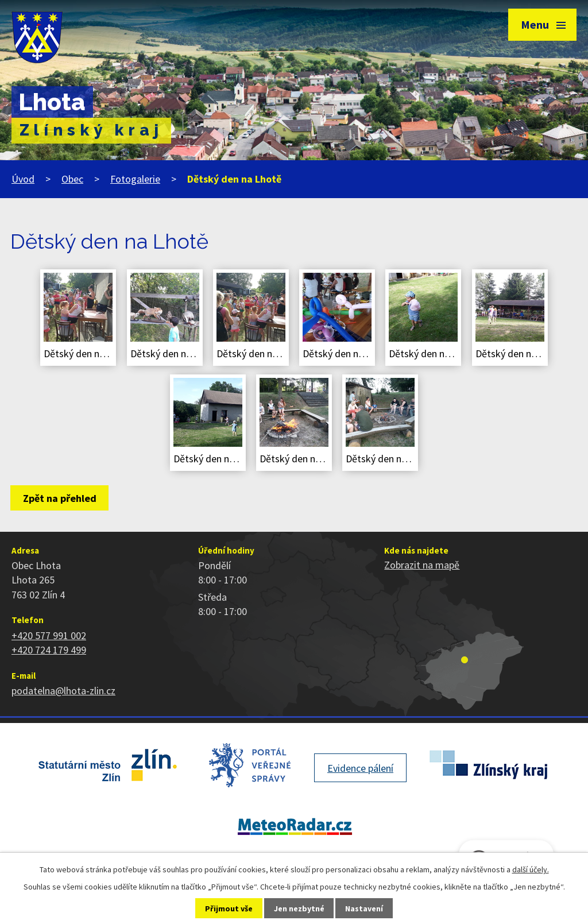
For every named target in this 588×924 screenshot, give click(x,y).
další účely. (531, 869)
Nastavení (364, 908)
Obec (72, 179)
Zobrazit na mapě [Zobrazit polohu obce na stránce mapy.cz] (422, 565)
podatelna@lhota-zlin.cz (63, 691)
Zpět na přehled (60, 498)
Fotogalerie (135, 179)
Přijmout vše (229, 908)
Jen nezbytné (299, 908)
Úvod (23, 179)
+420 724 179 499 (49, 650)
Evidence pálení (360, 768)
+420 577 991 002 (49, 635)
